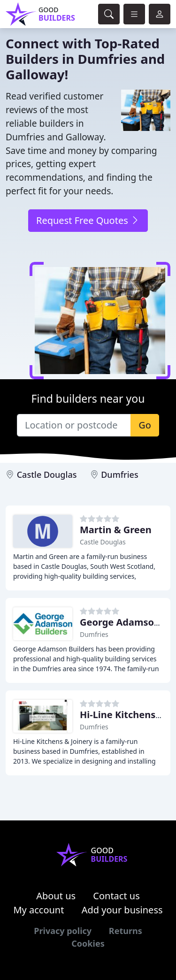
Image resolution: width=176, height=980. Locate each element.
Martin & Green (116, 530)
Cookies (88, 943)
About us (56, 896)
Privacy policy (63, 931)
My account (38, 910)
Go (145, 425)
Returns (126, 931)
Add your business (122, 910)
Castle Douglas (47, 475)
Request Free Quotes (88, 220)
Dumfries (119, 475)
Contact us (116, 896)
